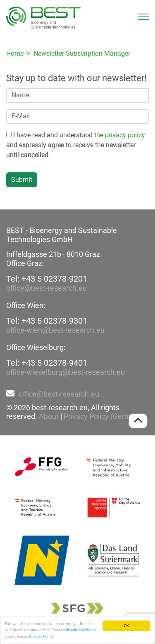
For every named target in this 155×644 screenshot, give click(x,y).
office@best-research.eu (46, 288)
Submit (22, 180)
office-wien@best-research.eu (55, 330)
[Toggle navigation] (143, 17)
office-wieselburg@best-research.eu (66, 372)
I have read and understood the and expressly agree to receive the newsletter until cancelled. (76, 145)
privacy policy (125, 135)
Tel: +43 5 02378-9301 (47, 321)
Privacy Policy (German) (103, 416)
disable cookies (79, 630)
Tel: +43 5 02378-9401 (47, 363)
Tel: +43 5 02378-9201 (47, 279)
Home (15, 53)
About (49, 416)
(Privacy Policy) (42, 637)
